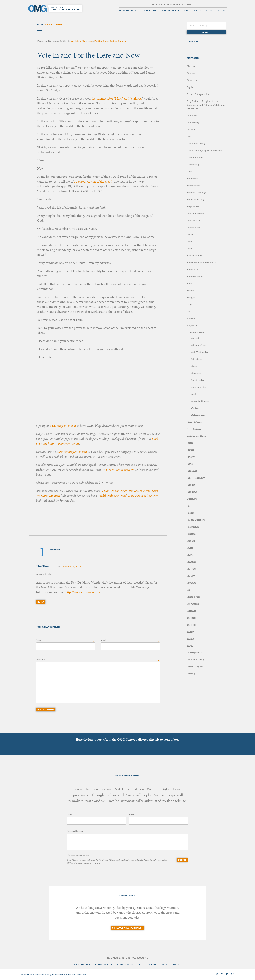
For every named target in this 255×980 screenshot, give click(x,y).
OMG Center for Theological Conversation (56, 8)
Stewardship (193, 604)
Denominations (195, 158)
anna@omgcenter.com (73, 452)
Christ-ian (192, 116)
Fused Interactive (78, 975)
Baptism (191, 87)
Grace (190, 235)
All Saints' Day (79, 41)
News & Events (195, 429)
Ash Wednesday (200, 352)
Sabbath (191, 541)
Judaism (191, 318)
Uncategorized (194, 653)
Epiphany (196, 373)
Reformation (198, 415)
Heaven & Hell (194, 255)
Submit (182, 860)
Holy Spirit (192, 269)
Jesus (90, 41)
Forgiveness (193, 207)
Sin (188, 590)
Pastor (190, 443)
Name (39, 640)
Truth (190, 646)
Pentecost (196, 408)
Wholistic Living (195, 660)
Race (189, 506)
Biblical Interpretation (198, 94)
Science (191, 555)
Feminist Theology (196, 193)
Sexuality (191, 583)
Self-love (191, 576)
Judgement (192, 325)
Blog (187, 10)
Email (103, 640)
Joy (188, 311)
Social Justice (110, 41)
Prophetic (192, 492)
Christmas (197, 359)
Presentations (127, 10)
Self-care (191, 569)
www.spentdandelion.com (118, 470)
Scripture (191, 562)
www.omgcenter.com (63, 426)
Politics (98, 41)
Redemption (193, 527)
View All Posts (54, 24)
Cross (190, 137)
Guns (189, 248)
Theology (191, 625)
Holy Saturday (199, 387)
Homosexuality (195, 276)
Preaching (192, 471)
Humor (190, 290)
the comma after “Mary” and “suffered (117, 98)
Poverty (190, 457)
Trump (190, 639)
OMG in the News (196, 436)
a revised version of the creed (93, 181)
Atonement (192, 80)
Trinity (190, 632)
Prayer (190, 464)
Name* (70, 815)
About (198, 10)
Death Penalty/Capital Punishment (205, 151)
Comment (40, 659)
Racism (190, 513)
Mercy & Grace (195, 422)
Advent (195, 338)
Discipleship (193, 165)
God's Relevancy (195, 214)
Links (209, 10)
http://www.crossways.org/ (83, 592)
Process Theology (196, 478)
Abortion (191, 66)
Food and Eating (195, 200)
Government (193, 228)
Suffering (123, 41)
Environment (194, 186)
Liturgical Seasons (196, 332)
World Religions (195, 667)
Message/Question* (75, 831)
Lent (194, 394)
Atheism (191, 73)
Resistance (192, 534)
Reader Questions (196, 520)
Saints (190, 548)
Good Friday (198, 380)
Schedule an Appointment (127, 928)
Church (191, 130)
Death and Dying (196, 144)
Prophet (191, 485)
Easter (195, 366)
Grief (189, 242)
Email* (132, 815)
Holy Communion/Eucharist (202, 262)
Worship (191, 674)
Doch (189, 172)
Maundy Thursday (201, 401)
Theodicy (191, 618)
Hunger (191, 297)
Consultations (149, 10)
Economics (192, 179)
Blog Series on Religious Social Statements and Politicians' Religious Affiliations (206, 105)
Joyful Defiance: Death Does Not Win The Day (128, 496)
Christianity (193, 123)
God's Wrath (193, 221)
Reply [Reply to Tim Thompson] (41, 602)
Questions (192, 499)
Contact (222, 10)
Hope (189, 283)
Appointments (171, 10)
